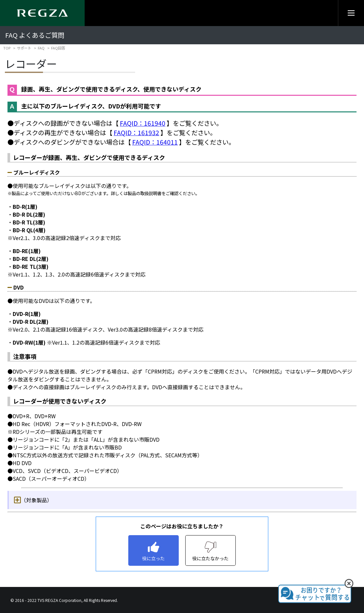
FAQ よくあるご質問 (35, 35)
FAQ (41, 48)
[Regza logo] (42, 13)
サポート (24, 48)
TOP (7, 48)
